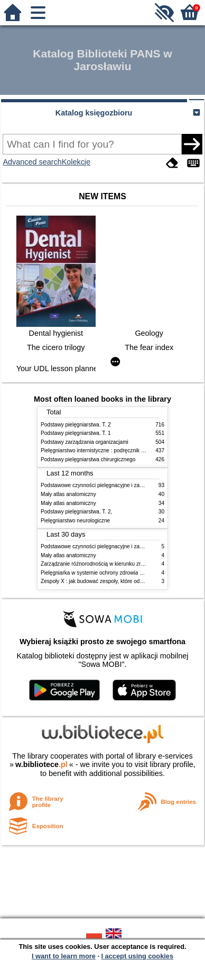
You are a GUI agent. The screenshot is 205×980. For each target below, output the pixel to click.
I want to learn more (64, 956)
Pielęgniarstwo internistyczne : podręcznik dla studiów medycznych (120, 450)
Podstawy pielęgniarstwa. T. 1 (76, 433)
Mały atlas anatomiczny (68, 494)
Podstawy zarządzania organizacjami (85, 442)
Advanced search (32, 162)
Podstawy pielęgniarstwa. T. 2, (76, 512)
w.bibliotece (41, 764)
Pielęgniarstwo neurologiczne (75, 521)
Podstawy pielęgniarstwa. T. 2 (76, 425)
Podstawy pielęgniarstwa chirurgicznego (88, 459)
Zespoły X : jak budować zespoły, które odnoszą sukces (106, 581)
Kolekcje (76, 162)
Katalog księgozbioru (94, 113)
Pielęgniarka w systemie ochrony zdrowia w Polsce (101, 573)
